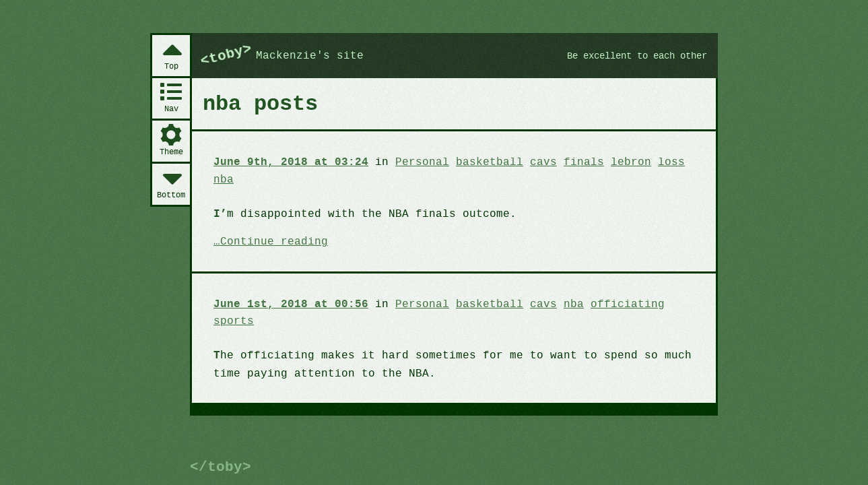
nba (223, 179)
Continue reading (272, 241)
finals (569, 162)
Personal (414, 162)
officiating (611, 303)
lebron (615, 162)
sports (233, 320)
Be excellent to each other (631, 56)
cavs (530, 162)
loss (653, 162)
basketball (479, 162)
